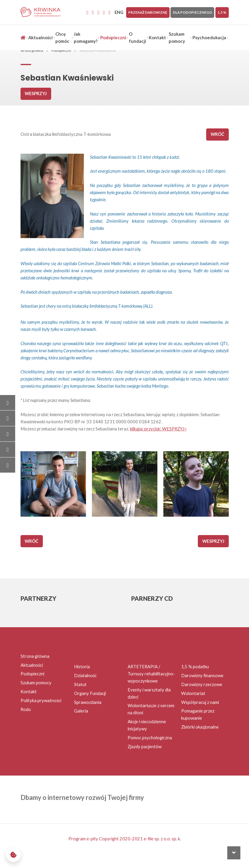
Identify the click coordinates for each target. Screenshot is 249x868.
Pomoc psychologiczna (150, 738)
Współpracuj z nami (200, 702)
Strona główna (32, 50)
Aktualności (40, 38)
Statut (80, 684)
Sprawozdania (88, 702)
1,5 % (222, 12)
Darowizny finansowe (202, 676)
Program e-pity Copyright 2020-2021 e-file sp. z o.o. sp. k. (125, 839)
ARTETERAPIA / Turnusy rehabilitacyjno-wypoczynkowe (151, 674)
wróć (217, 134)
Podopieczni (113, 38)
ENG (119, 12)
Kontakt (157, 38)
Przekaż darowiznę (148, 12)
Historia (82, 667)
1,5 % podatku (195, 667)
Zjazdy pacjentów (145, 747)
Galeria (81, 711)
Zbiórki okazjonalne (200, 727)
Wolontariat (193, 693)
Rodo (26, 709)
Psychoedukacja (209, 38)
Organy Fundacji (90, 693)
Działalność (85, 676)
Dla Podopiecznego (192, 12)
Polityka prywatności (41, 700)
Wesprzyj (36, 93)
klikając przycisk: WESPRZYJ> (158, 429)
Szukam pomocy (36, 683)
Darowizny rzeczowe (202, 684)
